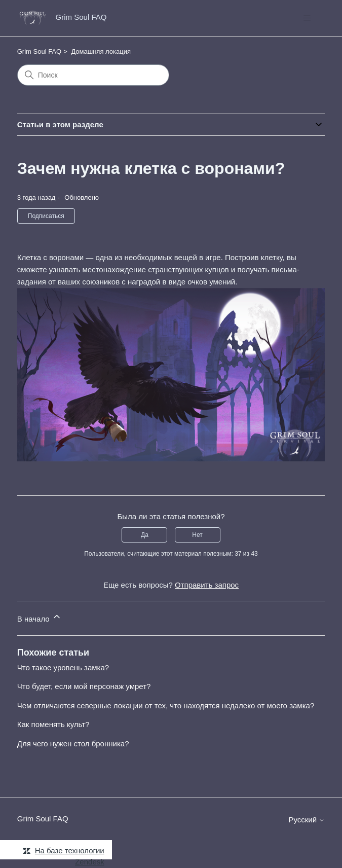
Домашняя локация (101, 51)
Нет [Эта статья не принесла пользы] (197, 535)
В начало (40, 617)
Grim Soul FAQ (39, 51)
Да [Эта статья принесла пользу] (145, 535)
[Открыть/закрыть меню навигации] (307, 18)
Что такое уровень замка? (63, 667)
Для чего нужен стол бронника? (73, 744)
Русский (307, 820)
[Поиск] (93, 75)
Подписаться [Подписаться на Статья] (46, 216)
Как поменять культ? (53, 724)
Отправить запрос (207, 585)
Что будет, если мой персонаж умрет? (84, 686)
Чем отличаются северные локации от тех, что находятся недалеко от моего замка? (166, 706)
